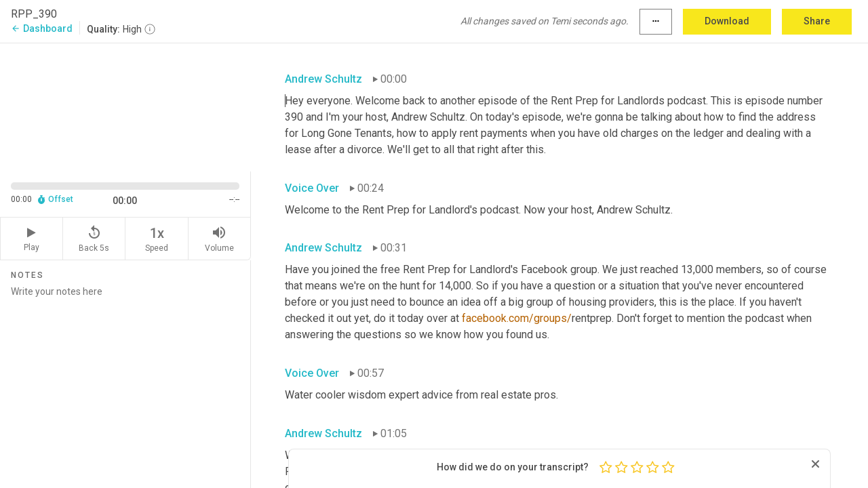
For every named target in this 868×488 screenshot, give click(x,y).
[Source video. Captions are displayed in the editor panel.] (125, 106)
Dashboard (42, 28)
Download (727, 21)
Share (817, 21)
